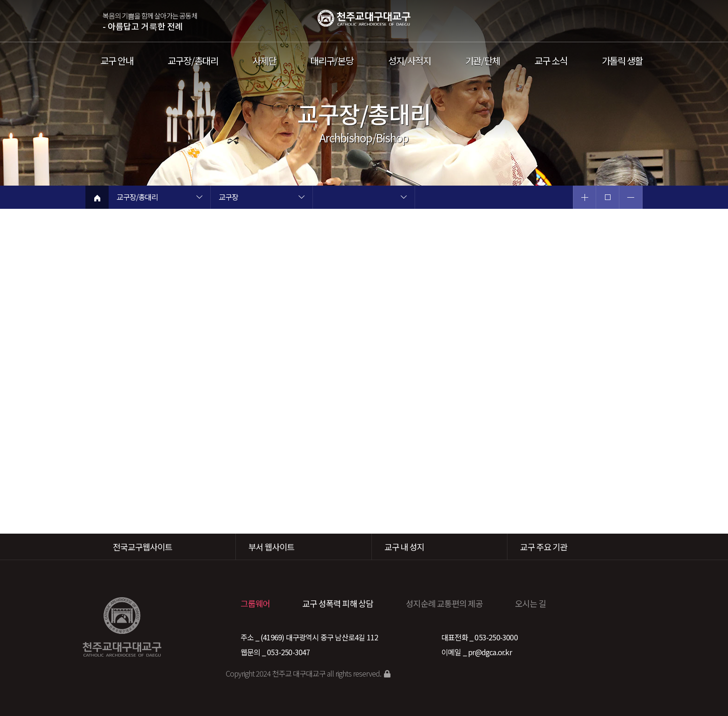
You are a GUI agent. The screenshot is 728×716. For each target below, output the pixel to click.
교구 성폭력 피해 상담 (338, 603)
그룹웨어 (255, 603)
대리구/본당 (332, 61)
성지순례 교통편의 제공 (444, 603)
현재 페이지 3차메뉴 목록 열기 (403, 198)
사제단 (264, 61)
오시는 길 (530, 603)
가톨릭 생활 (622, 61)
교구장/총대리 (193, 61)
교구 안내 (117, 61)
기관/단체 (483, 61)
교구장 (228, 198)
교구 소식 (551, 61)
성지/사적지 (409, 61)
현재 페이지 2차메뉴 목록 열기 (301, 198)
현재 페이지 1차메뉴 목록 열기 (199, 198)
